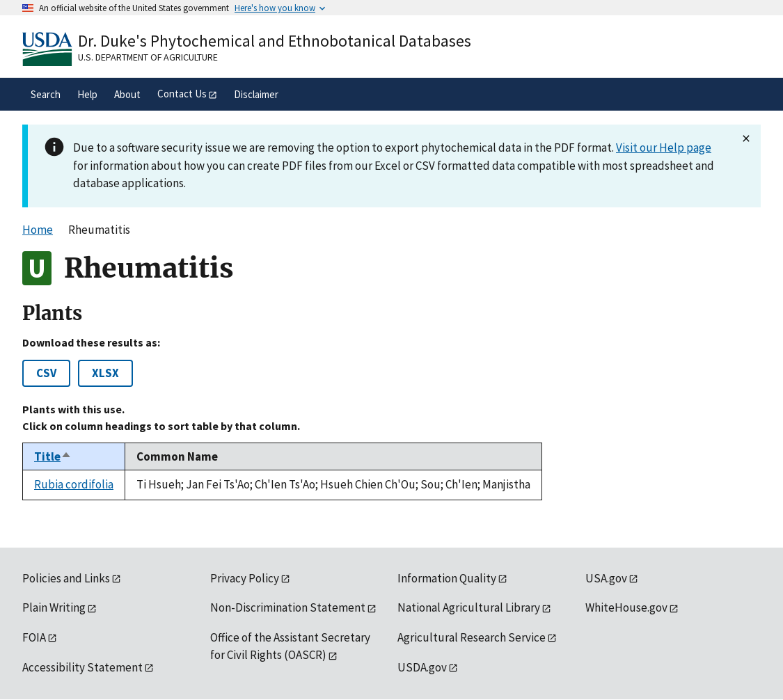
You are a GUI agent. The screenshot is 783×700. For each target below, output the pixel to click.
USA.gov (606, 578)
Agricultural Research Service (472, 637)
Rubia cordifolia (74, 484)
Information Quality (447, 578)
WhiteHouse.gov (626, 607)
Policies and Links (66, 578)
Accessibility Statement (82, 667)
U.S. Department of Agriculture (148, 57)
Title (53, 456)
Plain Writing (54, 607)
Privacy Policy (245, 578)
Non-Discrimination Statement (288, 607)
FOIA (34, 637)
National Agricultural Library (469, 607)
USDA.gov (422, 667)
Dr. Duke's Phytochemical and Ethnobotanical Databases (275, 41)
